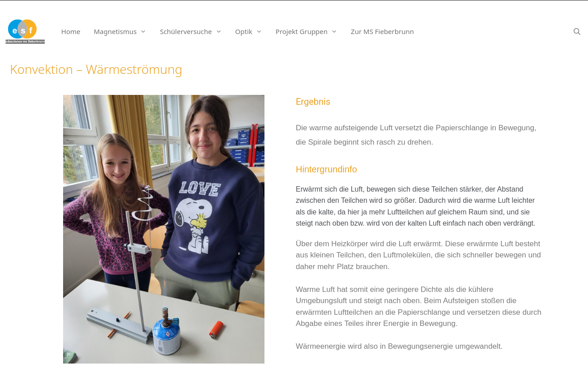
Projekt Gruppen (310, 32)
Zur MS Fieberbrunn (382, 31)
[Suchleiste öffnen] (577, 32)
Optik (252, 32)
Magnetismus (123, 32)
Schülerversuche (194, 32)
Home (71, 31)
